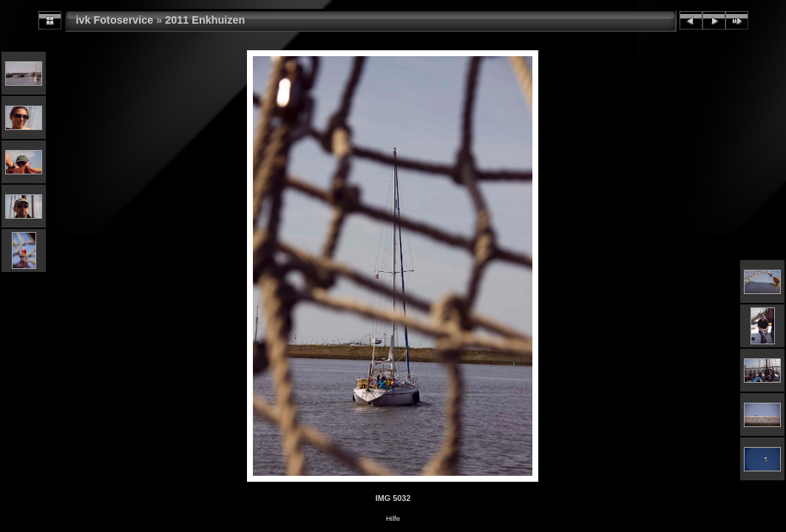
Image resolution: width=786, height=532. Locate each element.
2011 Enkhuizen (205, 20)
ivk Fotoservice (115, 20)
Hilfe (393, 518)
